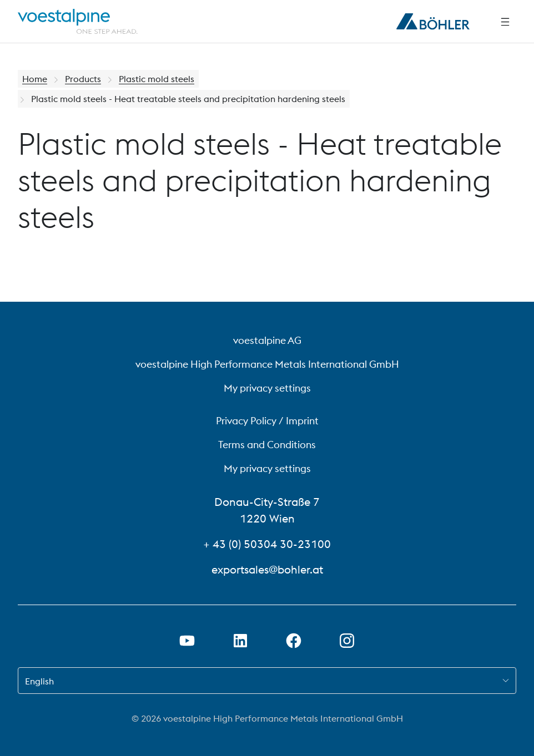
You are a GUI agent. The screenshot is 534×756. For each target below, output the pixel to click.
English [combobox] (39, 681)
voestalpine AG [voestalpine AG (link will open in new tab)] (267, 340)
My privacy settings (267, 388)
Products (83, 79)
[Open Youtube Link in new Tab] (187, 641)
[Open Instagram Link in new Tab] (347, 641)
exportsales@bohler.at (267, 569)
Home (35, 79)
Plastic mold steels (157, 79)
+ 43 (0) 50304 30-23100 (267, 544)
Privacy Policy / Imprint (267, 421)
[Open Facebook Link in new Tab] (294, 641)
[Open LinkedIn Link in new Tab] (240, 641)
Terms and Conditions (267, 445)
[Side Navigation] (505, 22)
